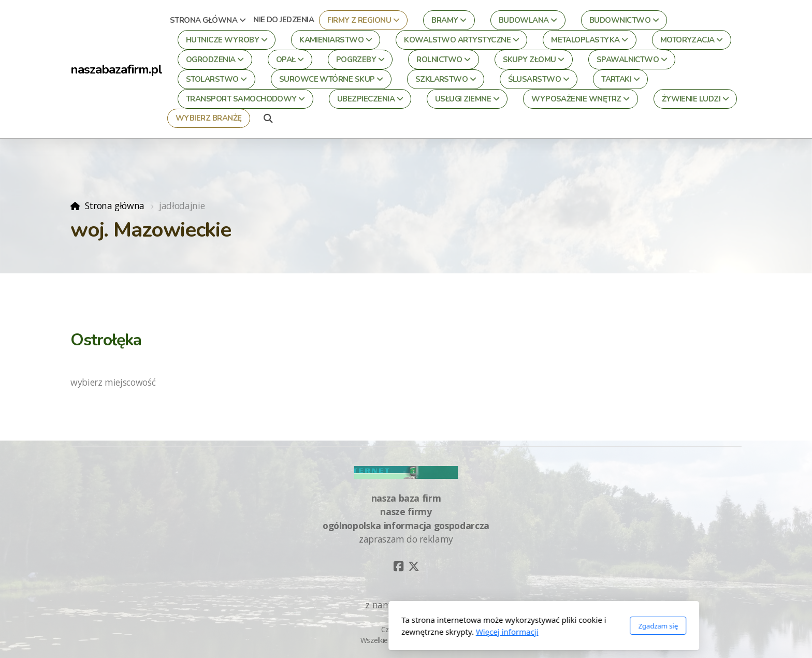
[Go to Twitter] (414, 566)
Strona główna (115, 206)
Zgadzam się (520, 626)
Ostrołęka (106, 340)
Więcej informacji (369, 632)
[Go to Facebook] (398, 566)
